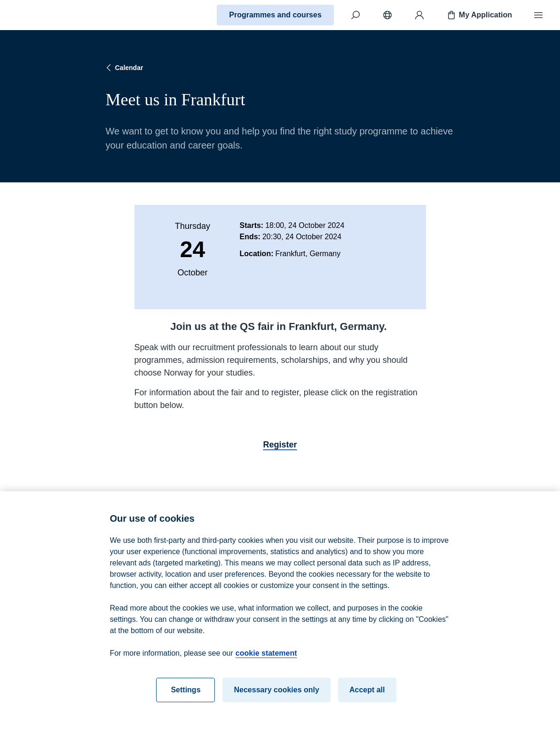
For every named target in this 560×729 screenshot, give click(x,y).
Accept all (367, 695)
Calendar (124, 68)
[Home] (40, 15)
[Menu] (538, 15)
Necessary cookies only (276, 695)
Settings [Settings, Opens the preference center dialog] (185, 695)
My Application (479, 15)
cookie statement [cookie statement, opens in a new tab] (266, 658)
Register (280, 445)
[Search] (355, 15)
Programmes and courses (275, 15)
